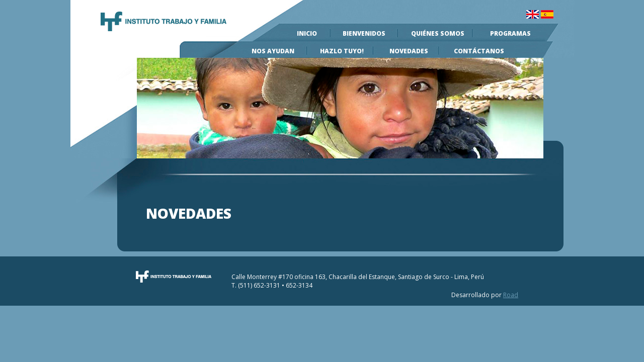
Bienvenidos (364, 33)
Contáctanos (479, 51)
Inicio (307, 33)
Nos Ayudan (273, 51)
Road (511, 295)
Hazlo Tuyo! (342, 51)
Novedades (409, 51)
